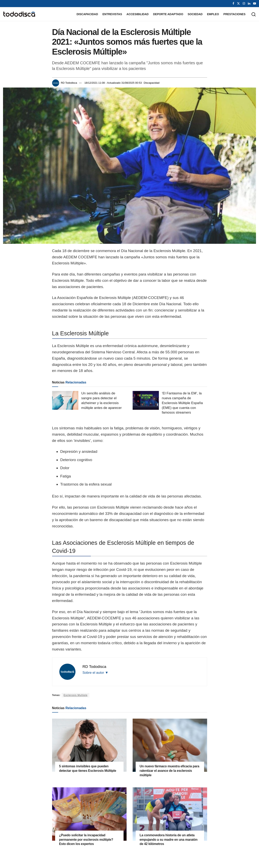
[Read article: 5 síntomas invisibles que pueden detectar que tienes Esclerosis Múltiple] (89, 745)
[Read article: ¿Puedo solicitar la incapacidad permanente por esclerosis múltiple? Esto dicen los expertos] (89, 814)
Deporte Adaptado (168, 14)
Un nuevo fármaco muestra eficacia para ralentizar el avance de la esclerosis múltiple (170, 771)
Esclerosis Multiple (75, 695)
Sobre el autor (95, 673)
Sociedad (195, 14)
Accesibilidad (138, 14)
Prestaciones (234, 14)
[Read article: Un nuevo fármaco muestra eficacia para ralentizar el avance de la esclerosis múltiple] (170, 745)
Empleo (213, 14)
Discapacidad (87, 14)
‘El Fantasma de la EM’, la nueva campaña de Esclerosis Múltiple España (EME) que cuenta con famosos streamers (182, 403)
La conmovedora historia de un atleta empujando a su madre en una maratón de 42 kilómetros (169, 839)
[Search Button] (254, 14)
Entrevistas (112, 14)
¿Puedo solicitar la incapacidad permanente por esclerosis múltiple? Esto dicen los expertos (86, 839)
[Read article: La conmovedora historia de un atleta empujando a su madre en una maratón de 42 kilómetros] (170, 814)
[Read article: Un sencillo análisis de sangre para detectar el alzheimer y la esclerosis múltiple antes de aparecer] (65, 400)
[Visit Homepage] (19, 14)
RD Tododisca (69, 83)
